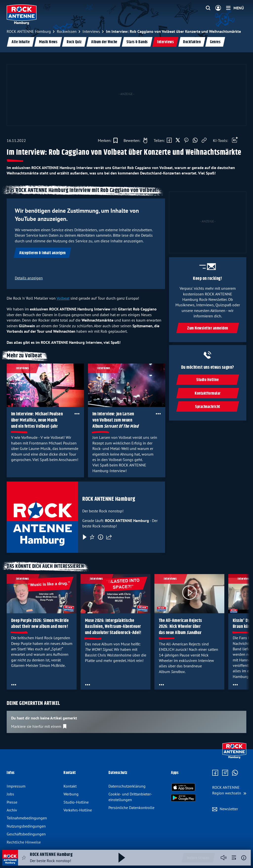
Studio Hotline (208, 380)
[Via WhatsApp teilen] (195, 140)
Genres (215, 42)
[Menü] (235, 8)
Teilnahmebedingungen (27, 818)
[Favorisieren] (92, 537)
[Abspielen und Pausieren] (122, 858)
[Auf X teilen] (178, 140)
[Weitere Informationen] (244, 858)
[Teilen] (109, 537)
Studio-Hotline (76, 802)
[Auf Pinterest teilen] (186, 140)
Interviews (165, 42)
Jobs (10, 794)
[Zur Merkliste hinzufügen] (108, 140)
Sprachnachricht (208, 407)
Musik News (48, 42)
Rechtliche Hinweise (24, 842)
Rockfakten (192, 42)
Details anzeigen (29, 278)
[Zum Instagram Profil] (225, 773)
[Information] (101, 537)
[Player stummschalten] (224, 858)
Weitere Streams (198, 858)
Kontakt (70, 786)
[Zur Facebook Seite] (215, 773)
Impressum (16, 786)
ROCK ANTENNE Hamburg (109, 499)
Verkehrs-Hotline (78, 810)
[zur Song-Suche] (234, 858)
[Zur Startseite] (234, 757)
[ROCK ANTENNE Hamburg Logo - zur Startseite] (22, 15)
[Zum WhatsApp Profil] (235, 773)
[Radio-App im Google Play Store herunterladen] (183, 798)
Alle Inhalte (21, 42)
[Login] (218, 8)
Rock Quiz (74, 42)
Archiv (12, 810)
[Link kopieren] (204, 140)
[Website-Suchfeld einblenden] (208, 8)
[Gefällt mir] (134, 140)
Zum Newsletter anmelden (208, 328)
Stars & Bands (137, 42)
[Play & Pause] (84, 537)
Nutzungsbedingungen (26, 826)
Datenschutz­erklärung (127, 786)
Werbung (71, 794)
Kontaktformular (208, 394)
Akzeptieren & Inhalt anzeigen (42, 253)
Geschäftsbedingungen (26, 834)
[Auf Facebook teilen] (169, 140)
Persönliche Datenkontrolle (131, 808)
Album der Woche (104, 42)
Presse (12, 802)
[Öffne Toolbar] (235, 140)
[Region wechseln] (229, 790)
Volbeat (63, 298)
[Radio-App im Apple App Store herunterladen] (183, 787)
